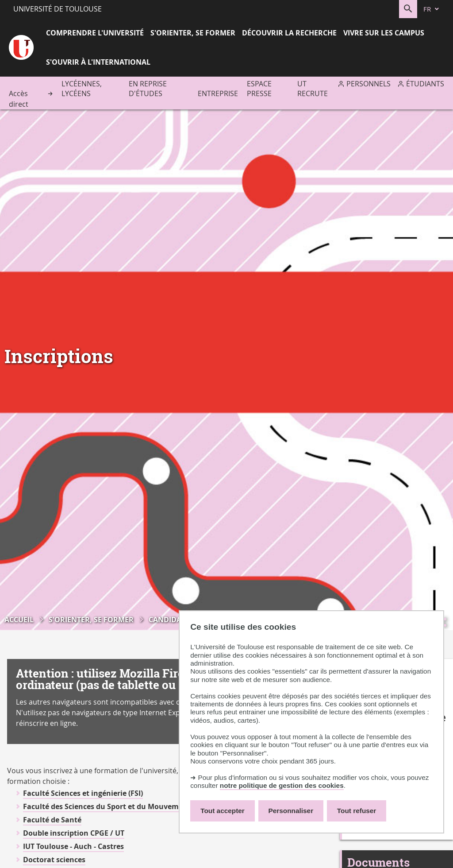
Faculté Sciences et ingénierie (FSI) (83, 793)
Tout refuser (357, 811)
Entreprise (218, 93)
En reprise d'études (148, 89)
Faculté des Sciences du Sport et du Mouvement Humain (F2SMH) (137, 806)
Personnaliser (291, 811)
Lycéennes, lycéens (82, 89)
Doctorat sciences (54, 860)
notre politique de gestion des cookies (282, 785)
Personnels (369, 84)
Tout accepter (223, 811)
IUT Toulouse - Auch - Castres (73, 846)
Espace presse (259, 89)
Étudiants (425, 84)
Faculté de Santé (52, 820)
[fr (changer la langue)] (432, 9)
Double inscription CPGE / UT (74, 833)
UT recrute (313, 89)
